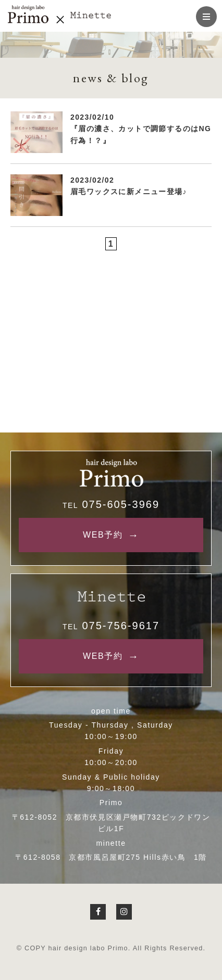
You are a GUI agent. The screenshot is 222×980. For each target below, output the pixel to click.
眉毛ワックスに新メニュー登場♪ (129, 192)
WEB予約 (103, 535)
